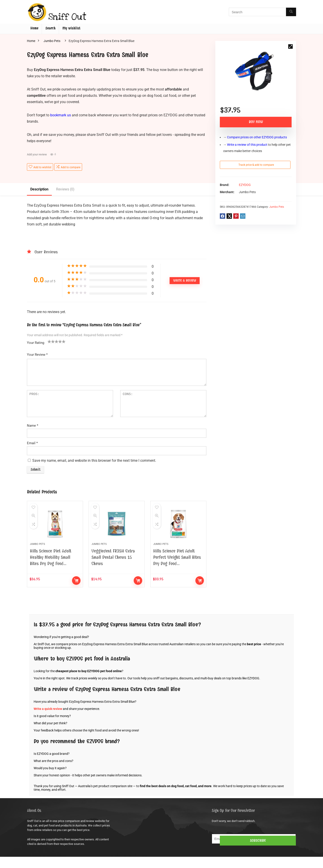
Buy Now (256, 122)
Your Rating (36, 343)
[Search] (291, 12)
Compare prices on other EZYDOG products (257, 137)
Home (34, 28)
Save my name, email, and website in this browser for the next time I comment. (94, 461)
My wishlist (71, 28)
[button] (290, 46)
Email (32, 443)
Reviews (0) (65, 189)
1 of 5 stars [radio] (49, 341)
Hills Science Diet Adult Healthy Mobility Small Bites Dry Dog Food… (51, 569)
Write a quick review (48, 720)
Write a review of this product (247, 145)
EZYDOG (245, 185)
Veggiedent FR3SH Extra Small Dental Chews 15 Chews (113, 569)
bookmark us (61, 115)
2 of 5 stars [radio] (51, 341)
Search (50, 28)
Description (39, 189)
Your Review (37, 355)
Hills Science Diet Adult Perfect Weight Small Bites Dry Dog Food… (177, 569)
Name (33, 426)
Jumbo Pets (52, 41)
